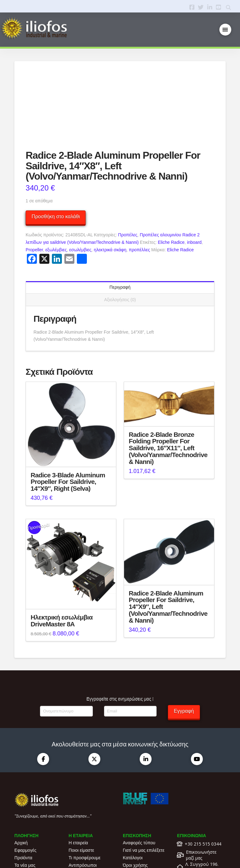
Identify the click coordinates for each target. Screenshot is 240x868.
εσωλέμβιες (80, 186)
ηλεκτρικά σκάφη (110, 186)
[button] (225, 30)
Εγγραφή (184, 648)
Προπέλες (128, 172)
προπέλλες (139, 186)
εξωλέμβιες (56, 186)
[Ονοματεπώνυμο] (66, 648)
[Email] (130, 648)
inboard (194, 179)
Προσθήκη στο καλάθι (56, 154)
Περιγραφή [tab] (120, 224)
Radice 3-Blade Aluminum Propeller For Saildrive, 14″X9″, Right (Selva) (68, 419)
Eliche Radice (171, 179)
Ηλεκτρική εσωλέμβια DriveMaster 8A (62, 557)
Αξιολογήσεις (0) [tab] (120, 237)
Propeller (34, 186)
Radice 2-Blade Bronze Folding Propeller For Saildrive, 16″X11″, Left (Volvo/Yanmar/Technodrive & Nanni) (168, 385)
